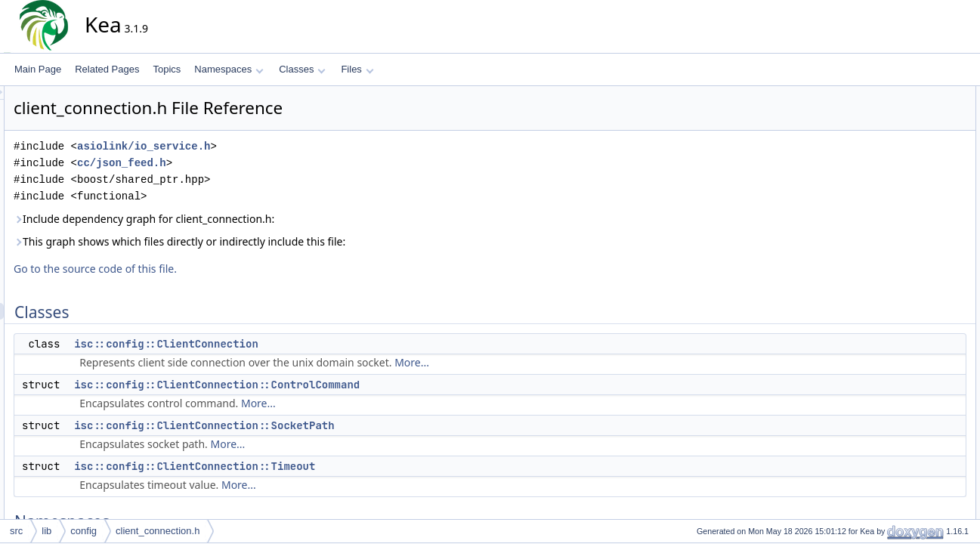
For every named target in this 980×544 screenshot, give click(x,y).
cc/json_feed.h (258, 163)
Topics (167, 69)
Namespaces (229, 69)
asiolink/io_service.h (280, 146)
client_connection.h (158, 531)
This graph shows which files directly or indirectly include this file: (315, 241)
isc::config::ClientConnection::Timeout (331, 466)
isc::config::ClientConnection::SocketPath (340, 425)
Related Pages (107, 69)
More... (548, 362)
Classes (302, 69)
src (16, 531)
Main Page (38, 69)
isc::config (897, 211)
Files (357, 69)
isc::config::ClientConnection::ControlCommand (353, 385)
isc (882, 194)
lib (46, 531)
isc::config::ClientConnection (302, 344)
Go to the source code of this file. (231, 269)
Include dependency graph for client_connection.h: (280, 219)
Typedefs (883, 227)
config (83, 531)
